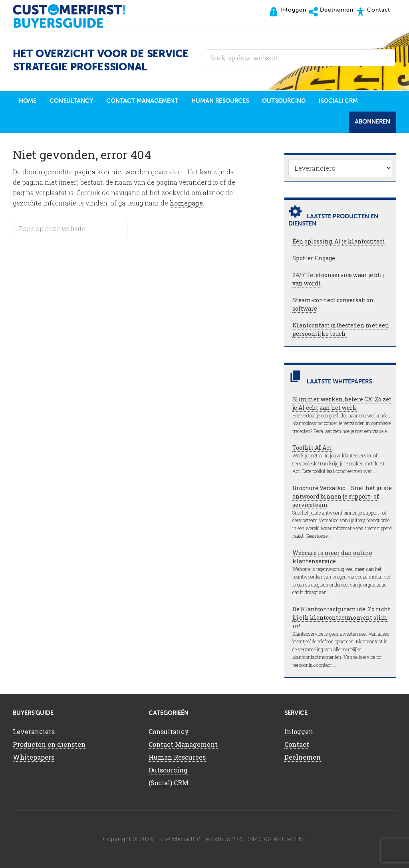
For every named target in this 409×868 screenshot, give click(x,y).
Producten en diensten (49, 744)
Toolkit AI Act (312, 448)
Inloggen (299, 731)
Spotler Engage (314, 258)
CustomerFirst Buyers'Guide (77, 16)
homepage (186, 203)
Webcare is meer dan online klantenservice (332, 557)
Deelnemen (303, 757)
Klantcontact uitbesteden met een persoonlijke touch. (341, 329)
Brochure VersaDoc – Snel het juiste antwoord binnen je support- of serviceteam (342, 496)
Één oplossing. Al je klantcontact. (339, 241)
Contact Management (183, 744)
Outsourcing (168, 770)
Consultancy (169, 731)
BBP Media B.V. (180, 839)
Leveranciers (34, 731)
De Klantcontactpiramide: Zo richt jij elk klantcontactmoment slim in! (341, 618)
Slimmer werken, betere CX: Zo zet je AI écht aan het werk (342, 403)
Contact (297, 744)
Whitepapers (34, 757)
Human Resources (177, 757)
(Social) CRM (169, 783)
